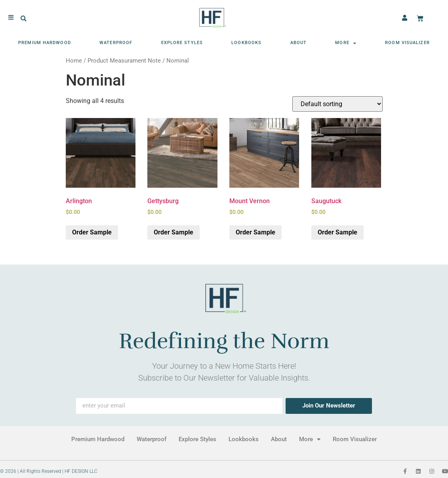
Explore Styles (182, 41)
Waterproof (116, 41)
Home (74, 61)
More (346, 41)
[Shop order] (337, 104)
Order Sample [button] (92, 232)
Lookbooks (246, 41)
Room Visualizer (407, 41)
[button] (24, 16)
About (299, 41)
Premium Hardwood (45, 41)
